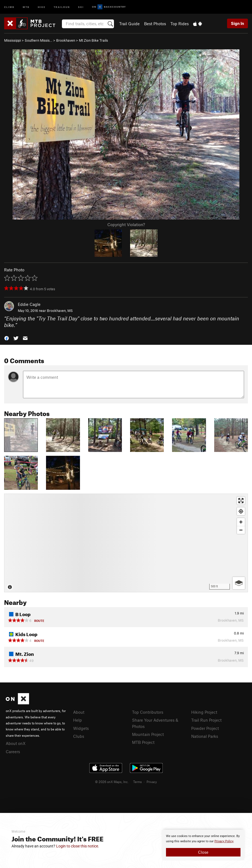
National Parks (205, 736)
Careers (13, 752)
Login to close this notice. (78, 846)
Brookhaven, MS (60, 311)
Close (203, 852)
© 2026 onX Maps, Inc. (112, 782)
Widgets (81, 728)
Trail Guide (129, 24)
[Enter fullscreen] (241, 501)
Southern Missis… (38, 40)
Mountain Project (148, 734)
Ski (81, 7)
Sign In (237, 23)
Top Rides (180, 24)
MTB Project (143, 742)
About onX (16, 743)
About (79, 712)
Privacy (152, 782)
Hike (42, 7)
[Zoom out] (241, 530)
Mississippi (12, 40)
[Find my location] (241, 511)
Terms (138, 782)
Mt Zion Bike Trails (93, 40)
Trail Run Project (206, 720)
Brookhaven (66, 40)
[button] (7, 338)
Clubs (79, 736)
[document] (203, 845)
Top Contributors (148, 712)
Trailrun (62, 7)
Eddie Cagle (29, 304)
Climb (9, 7)
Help (78, 720)
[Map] (126, 543)
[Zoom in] (241, 522)
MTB (26, 7)
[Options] (239, 583)
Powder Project (205, 728)
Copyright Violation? (126, 224)
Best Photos (155, 24)
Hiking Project (204, 712)
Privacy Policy (224, 841)
